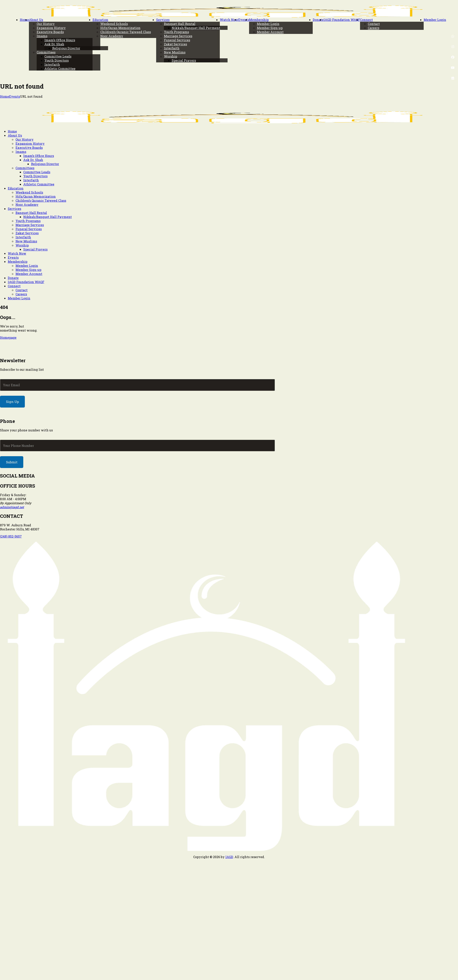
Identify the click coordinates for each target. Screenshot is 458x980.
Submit (12, 462)
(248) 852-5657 (11, 536)
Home (5, 96)
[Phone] (137, 446)
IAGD (229, 857)
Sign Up (13, 402)
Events (15, 96)
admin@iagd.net (12, 507)
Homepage (8, 337)
